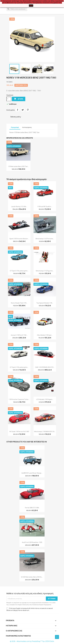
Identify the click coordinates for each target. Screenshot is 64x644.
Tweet (23, 110)
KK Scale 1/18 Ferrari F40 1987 (19, 431)
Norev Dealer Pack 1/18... (19, 303)
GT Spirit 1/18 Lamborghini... (19, 271)
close (31, 6)
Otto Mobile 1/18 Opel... (45, 335)
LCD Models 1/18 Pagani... (45, 399)
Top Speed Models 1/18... (45, 303)
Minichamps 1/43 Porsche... (45, 239)
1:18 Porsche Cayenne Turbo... (19, 399)
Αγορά (19, 99)
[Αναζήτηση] (17, 9)
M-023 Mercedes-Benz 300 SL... (32, 577)
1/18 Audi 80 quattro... (45, 206)
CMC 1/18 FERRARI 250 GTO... (45, 367)
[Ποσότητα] (9, 99)
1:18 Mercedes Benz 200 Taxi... (18, 166)
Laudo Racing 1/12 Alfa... (19, 206)
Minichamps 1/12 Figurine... (45, 271)
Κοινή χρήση (18, 110)
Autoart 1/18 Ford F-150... (19, 335)
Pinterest (28, 110)
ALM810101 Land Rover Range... (32, 473)
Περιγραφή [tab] (15, 127)
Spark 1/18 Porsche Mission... (19, 239)
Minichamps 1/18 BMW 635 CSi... (45, 431)
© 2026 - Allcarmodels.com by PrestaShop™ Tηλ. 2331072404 (32, 641)
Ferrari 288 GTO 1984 (32, 508)
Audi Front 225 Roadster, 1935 (32, 542)
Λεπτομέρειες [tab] (27, 127)
